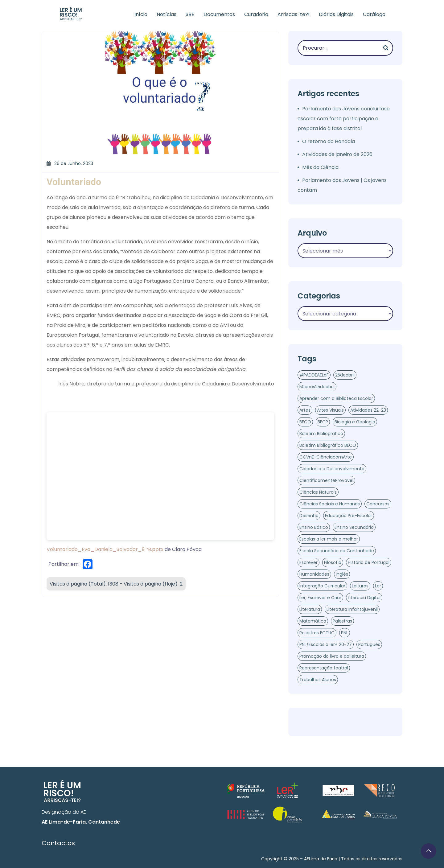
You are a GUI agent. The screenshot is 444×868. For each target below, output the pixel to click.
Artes (305, 410)
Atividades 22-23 (368, 410)
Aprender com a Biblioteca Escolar (336, 398)
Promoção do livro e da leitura (332, 656)
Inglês (342, 574)
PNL (345, 633)
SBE (190, 14)
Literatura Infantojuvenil (352, 609)
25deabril (345, 375)
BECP (323, 422)
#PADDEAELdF (314, 375)
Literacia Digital (364, 598)
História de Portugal (369, 562)
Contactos (58, 843)
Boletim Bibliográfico (321, 434)
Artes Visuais (330, 410)
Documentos (219, 14)
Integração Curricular (322, 586)
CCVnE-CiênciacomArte (326, 457)
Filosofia (333, 562)
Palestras (342, 621)
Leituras (360, 586)
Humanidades (314, 574)
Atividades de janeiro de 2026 (337, 154)
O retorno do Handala (329, 141)
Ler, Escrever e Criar (320, 598)
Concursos (378, 504)
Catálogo (374, 14)
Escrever (308, 562)
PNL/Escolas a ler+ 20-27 (326, 644)
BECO (305, 422)
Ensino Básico (314, 527)
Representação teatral (324, 668)
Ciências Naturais (318, 492)
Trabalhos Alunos (318, 680)
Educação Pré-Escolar (349, 516)
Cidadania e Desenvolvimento (332, 469)
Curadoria (256, 14)
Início (141, 14)
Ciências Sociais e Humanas (330, 504)
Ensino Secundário (354, 527)
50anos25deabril (317, 387)
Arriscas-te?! (294, 14)
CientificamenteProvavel (326, 480)
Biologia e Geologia (355, 422)
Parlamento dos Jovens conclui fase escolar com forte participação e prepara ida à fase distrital (344, 119)
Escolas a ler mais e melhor (329, 539)
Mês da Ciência (320, 167)
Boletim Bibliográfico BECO (328, 445)
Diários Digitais (336, 14)
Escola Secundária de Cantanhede (337, 551)
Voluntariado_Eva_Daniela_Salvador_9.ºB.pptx (105, 549)
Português (369, 644)
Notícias (166, 14)
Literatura (310, 609)
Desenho (309, 516)
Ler (378, 586)
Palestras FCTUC (317, 633)
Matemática (313, 621)
